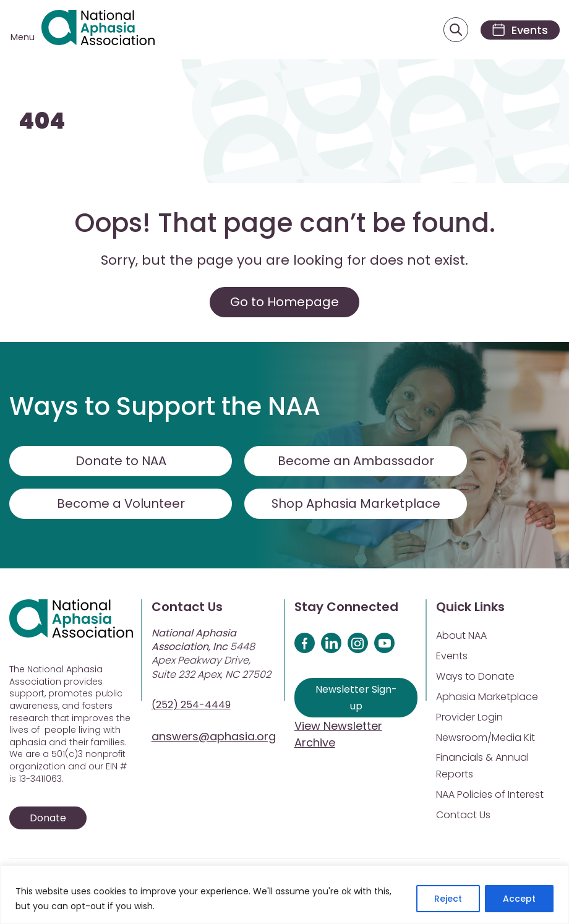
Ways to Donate (475, 677)
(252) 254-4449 (191, 705)
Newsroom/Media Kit (486, 738)
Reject (448, 899)
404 (42, 122)
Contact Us (463, 815)
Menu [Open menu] (23, 37)
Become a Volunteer (121, 504)
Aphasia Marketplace (487, 697)
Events (452, 657)
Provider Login (469, 718)
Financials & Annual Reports (482, 766)
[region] (284, 895)
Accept (519, 899)
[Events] (518, 30)
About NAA (461, 636)
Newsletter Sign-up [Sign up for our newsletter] (356, 698)
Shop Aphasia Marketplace (356, 504)
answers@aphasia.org (214, 737)
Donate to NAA (121, 461)
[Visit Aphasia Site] (99, 30)
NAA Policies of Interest (490, 795)
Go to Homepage (284, 302)
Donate (48, 819)
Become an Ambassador (356, 461)
